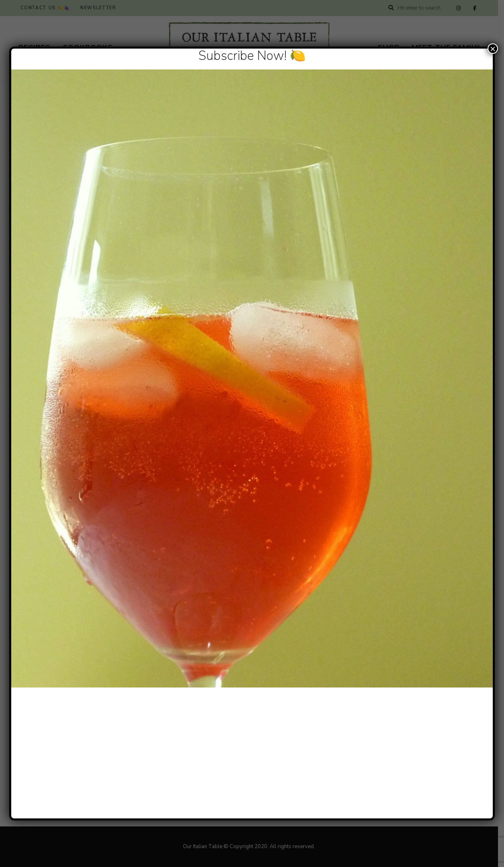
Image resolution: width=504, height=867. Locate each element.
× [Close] (493, 49)
